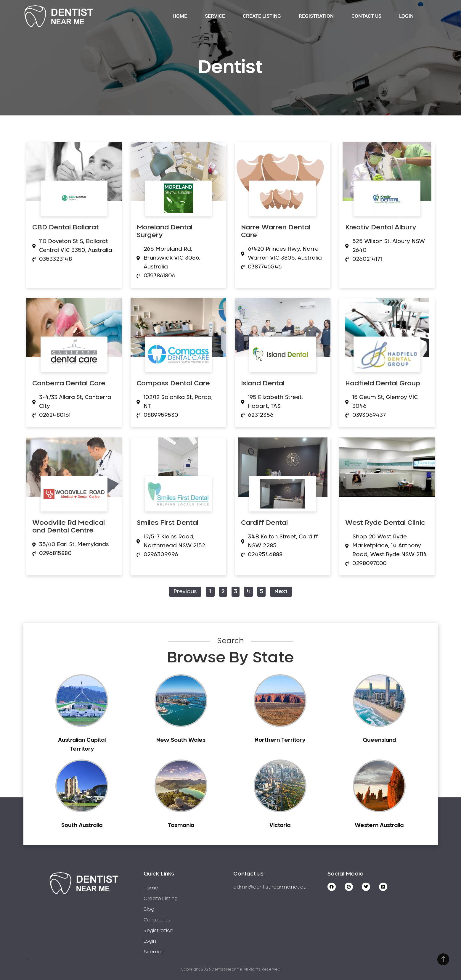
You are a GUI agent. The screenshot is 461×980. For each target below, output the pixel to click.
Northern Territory (280, 740)
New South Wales (181, 740)
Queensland (379, 740)
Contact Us (366, 16)
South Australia (82, 825)
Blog (149, 909)
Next (281, 592)
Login (406, 16)
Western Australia (379, 825)
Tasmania (181, 825)
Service (215, 16)
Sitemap (154, 952)
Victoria (280, 825)
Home (180, 16)
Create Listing (262, 16)
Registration (316, 16)
